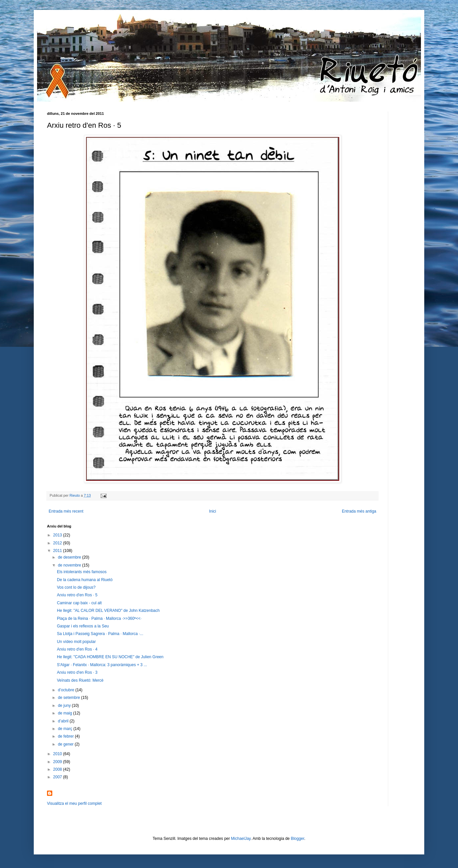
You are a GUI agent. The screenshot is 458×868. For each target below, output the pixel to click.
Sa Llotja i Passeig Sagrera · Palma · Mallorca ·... (100, 634)
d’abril (64, 721)
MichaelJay (241, 839)
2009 (58, 762)
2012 (58, 543)
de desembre (70, 557)
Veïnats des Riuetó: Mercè (80, 680)
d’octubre (67, 690)
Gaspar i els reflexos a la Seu (83, 626)
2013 (58, 535)
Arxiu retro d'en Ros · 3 (77, 672)
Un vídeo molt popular (76, 642)
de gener (66, 744)
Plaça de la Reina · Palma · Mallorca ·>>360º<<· (99, 618)
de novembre (70, 565)
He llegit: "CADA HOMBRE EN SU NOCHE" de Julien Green (110, 657)
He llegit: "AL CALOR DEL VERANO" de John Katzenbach (108, 611)
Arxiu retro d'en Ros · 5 (77, 595)
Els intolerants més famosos (82, 572)
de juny (65, 706)
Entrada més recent (66, 511)
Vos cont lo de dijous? (76, 587)
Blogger (298, 839)
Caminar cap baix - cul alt (79, 603)
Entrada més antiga (359, 511)
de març (66, 729)
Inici (213, 511)
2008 (58, 769)
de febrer (66, 736)
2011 (58, 551)
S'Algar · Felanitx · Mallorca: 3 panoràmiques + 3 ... (102, 665)
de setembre (69, 698)
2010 (58, 754)
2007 (58, 777)
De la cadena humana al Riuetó (85, 580)
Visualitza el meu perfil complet (74, 803)
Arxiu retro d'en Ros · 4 (77, 649)
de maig (66, 713)
